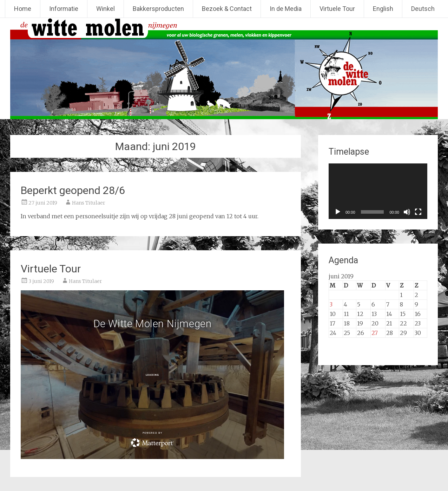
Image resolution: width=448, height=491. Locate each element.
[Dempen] (407, 212)
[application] (378, 191)
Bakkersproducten (158, 9)
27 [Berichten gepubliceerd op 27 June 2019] (375, 333)
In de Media (286, 9)
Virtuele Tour (337, 9)
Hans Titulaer (89, 203)
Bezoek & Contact (227, 9)
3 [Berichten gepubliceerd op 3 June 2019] (331, 304)
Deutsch (423, 9)
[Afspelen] (338, 212)
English (383, 9)
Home (23, 9)
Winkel (106, 9)
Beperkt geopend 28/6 (73, 190)
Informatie (64, 9)
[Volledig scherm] (418, 212)
